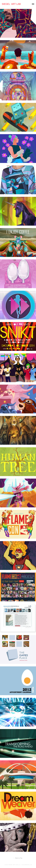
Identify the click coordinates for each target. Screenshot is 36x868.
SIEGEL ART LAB (11, 4)
